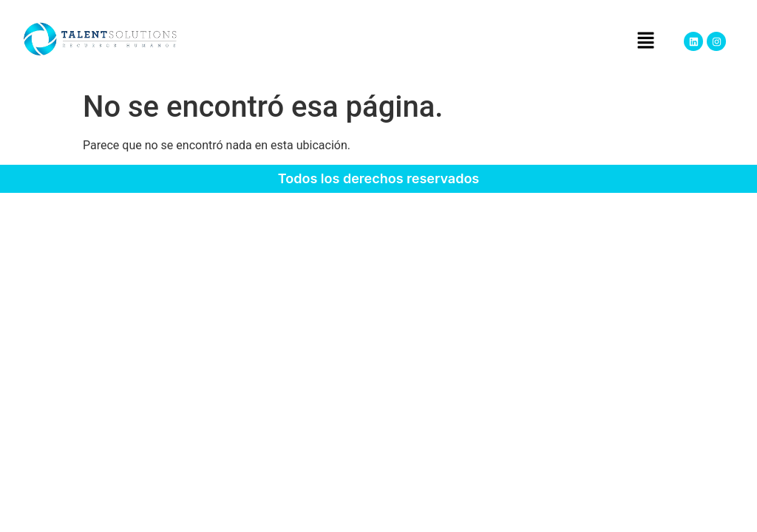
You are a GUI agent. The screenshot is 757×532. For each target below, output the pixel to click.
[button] (645, 41)
